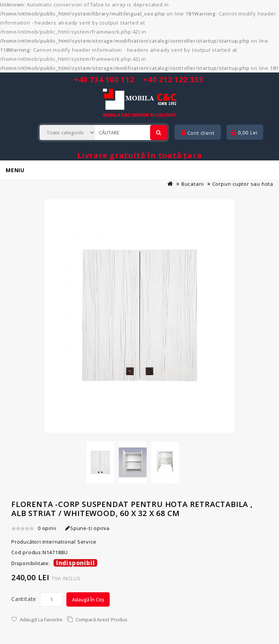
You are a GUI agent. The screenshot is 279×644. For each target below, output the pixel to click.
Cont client (198, 133)
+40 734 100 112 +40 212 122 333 (139, 79)
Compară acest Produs (101, 619)
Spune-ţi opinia (87, 528)
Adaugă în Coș (88, 599)
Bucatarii (193, 184)
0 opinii (47, 528)
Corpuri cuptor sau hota (243, 184)
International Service (70, 542)
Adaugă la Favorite (41, 619)
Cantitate (24, 599)
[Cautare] (159, 132)
